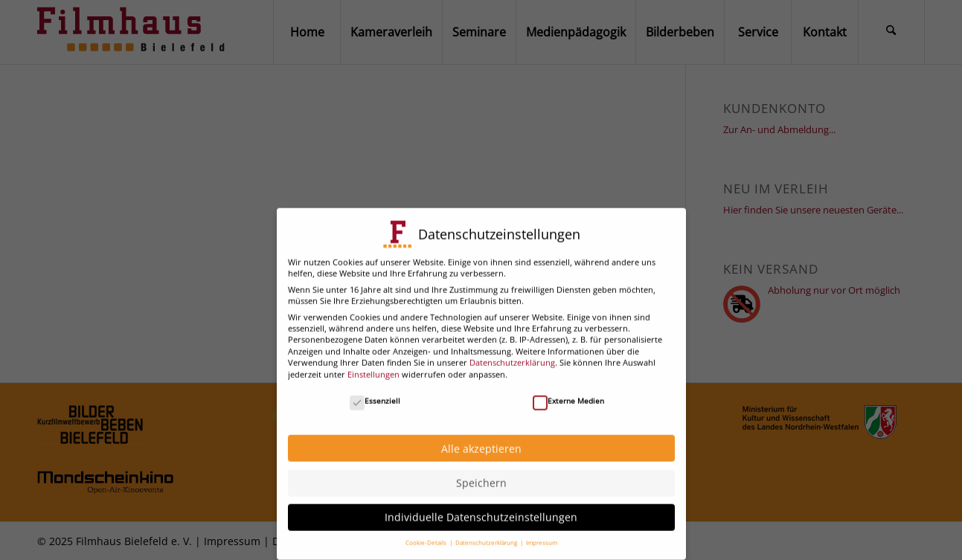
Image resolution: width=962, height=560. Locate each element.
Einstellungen (373, 366)
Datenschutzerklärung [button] (487, 534)
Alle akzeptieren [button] (481, 440)
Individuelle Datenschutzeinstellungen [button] (481, 509)
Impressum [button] (542, 534)
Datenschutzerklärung (512, 354)
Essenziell (375, 392)
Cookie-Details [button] (427, 534)
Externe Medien (568, 392)
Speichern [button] (481, 475)
